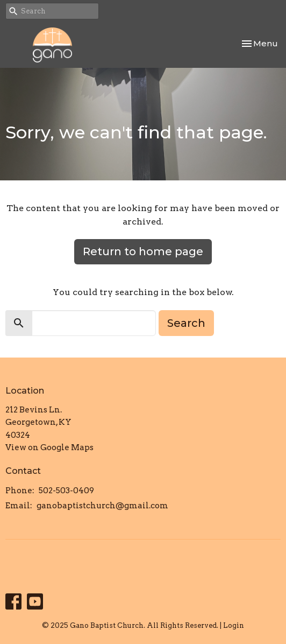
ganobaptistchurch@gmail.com (102, 506)
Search (186, 323)
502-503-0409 (66, 491)
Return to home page (143, 251)
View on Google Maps (49, 447)
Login (234, 625)
